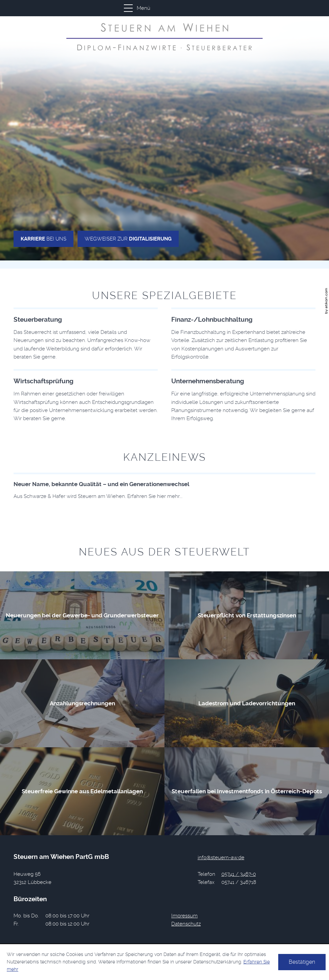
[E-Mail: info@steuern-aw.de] (221, 858)
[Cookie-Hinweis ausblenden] (302, 962)
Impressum (184, 916)
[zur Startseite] (164, 37)
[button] (162, 8)
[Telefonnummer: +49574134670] (239, 874)
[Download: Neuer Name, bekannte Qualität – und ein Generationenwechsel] (164, 487)
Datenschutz (186, 924)
